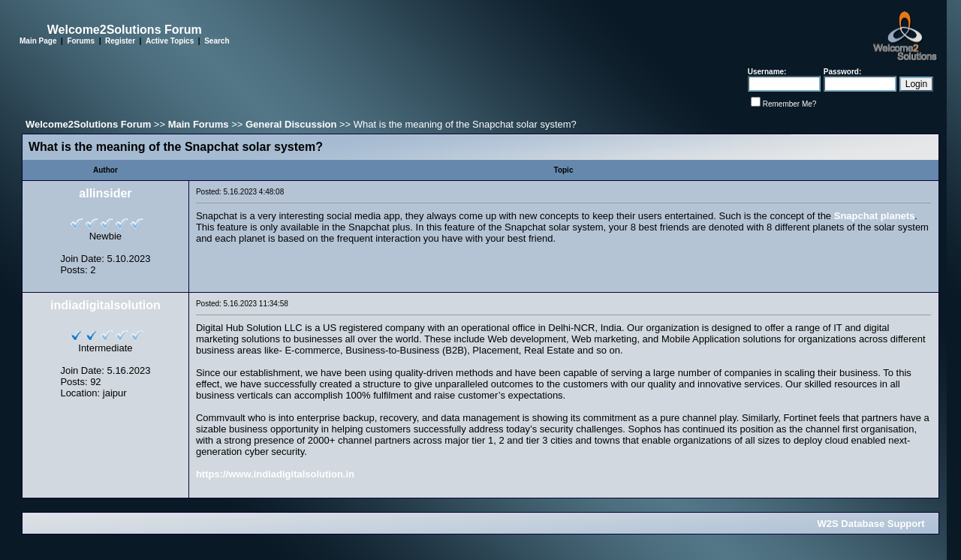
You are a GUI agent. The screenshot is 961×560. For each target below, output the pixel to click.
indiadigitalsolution (105, 305)
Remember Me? (790, 104)
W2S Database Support (871, 524)
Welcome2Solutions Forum (88, 124)
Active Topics (170, 41)
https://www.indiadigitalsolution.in (275, 474)
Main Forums (199, 124)
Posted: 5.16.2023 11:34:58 (242, 304)
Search (217, 41)
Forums (81, 41)
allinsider (105, 193)
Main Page (38, 41)
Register (120, 41)
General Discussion (291, 124)
